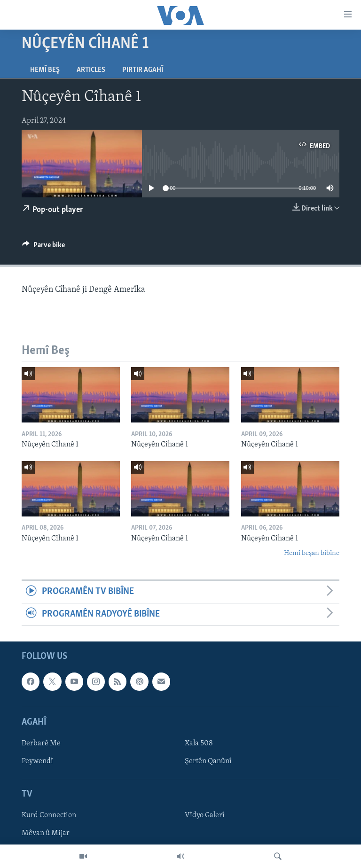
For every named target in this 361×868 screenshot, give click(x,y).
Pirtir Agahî (143, 70)
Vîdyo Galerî (205, 816)
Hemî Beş (45, 70)
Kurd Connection (49, 816)
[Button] (43, 247)
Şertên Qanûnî (208, 761)
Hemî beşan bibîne (312, 553)
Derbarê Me (41, 743)
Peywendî (37, 761)
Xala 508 (199, 743)
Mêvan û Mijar (46, 834)
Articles (91, 70)
